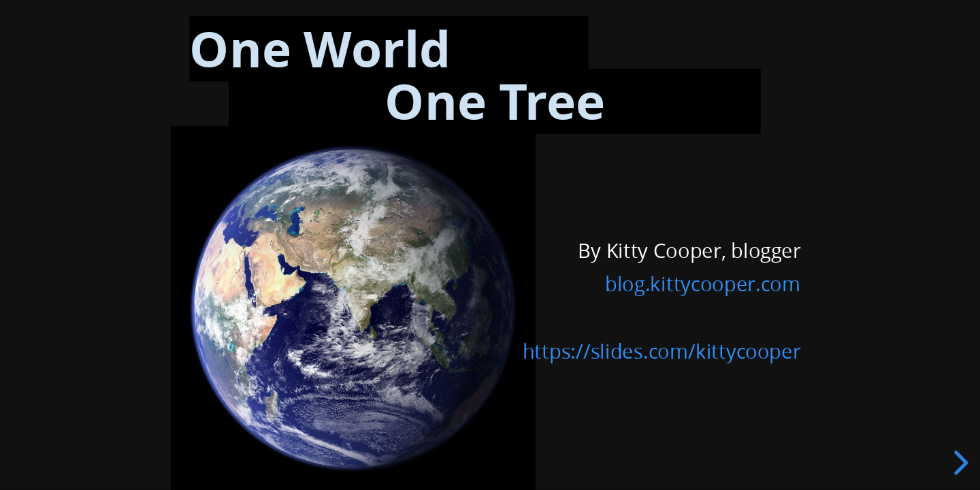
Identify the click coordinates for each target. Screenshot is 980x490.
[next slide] (959, 463)
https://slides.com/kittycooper (661, 351)
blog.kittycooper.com (703, 284)
